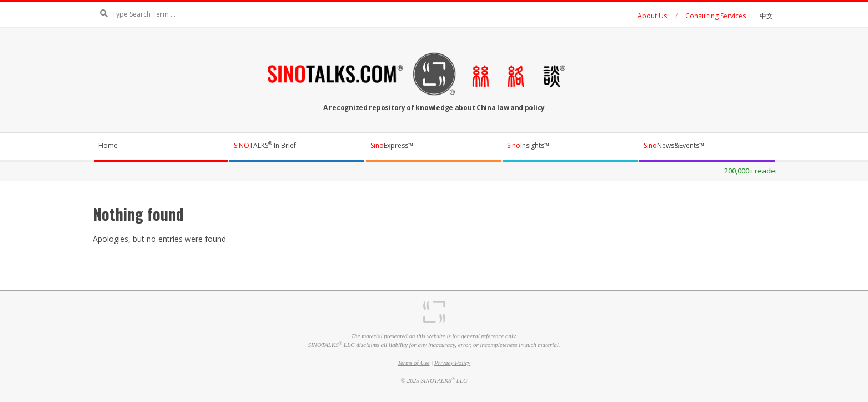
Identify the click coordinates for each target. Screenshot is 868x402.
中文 (766, 16)
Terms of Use (414, 363)
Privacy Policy (452, 363)
